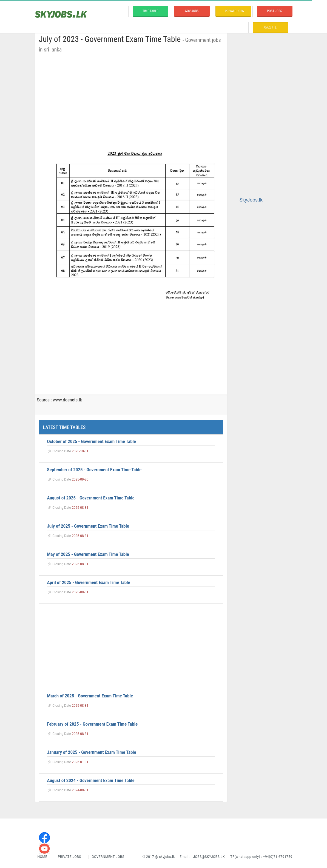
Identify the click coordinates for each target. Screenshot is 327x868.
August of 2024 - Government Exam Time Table (91, 780)
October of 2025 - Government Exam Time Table (92, 441)
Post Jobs (275, 11)
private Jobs (234, 11)
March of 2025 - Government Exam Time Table (90, 696)
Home (43, 857)
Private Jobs (69, 857)
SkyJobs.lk (251, 200)
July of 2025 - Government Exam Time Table (88, 526)
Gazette (270, 27)
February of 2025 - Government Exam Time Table (93, 724)
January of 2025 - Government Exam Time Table (92, 752)
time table (150, 11)
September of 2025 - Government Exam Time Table (94, 470)
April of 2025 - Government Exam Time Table (89, 582)
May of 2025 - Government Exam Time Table (88, 554)
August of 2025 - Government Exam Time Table (91, 498)
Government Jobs (108, 857)
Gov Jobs (192, 11)
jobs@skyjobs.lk (209, 857)
